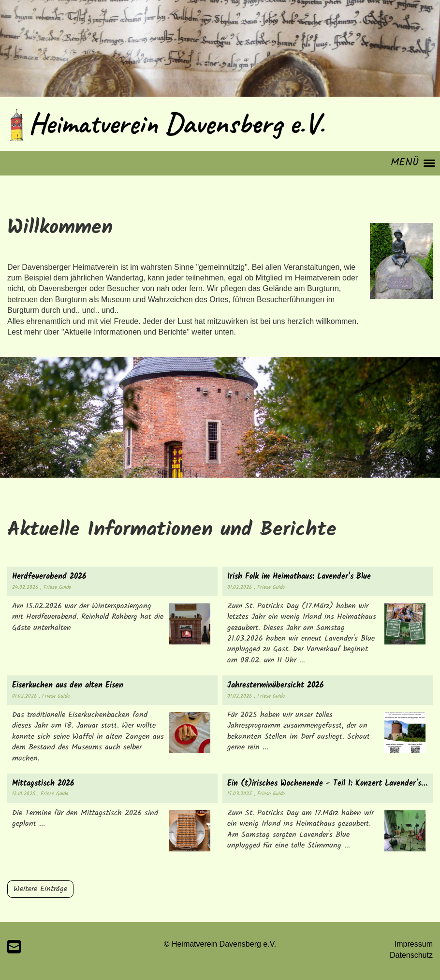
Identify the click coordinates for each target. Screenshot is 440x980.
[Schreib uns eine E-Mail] (14, 947)
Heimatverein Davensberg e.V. (176, 123)
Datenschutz (411, 955)
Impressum (414, 944)
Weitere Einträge (40, 889)
